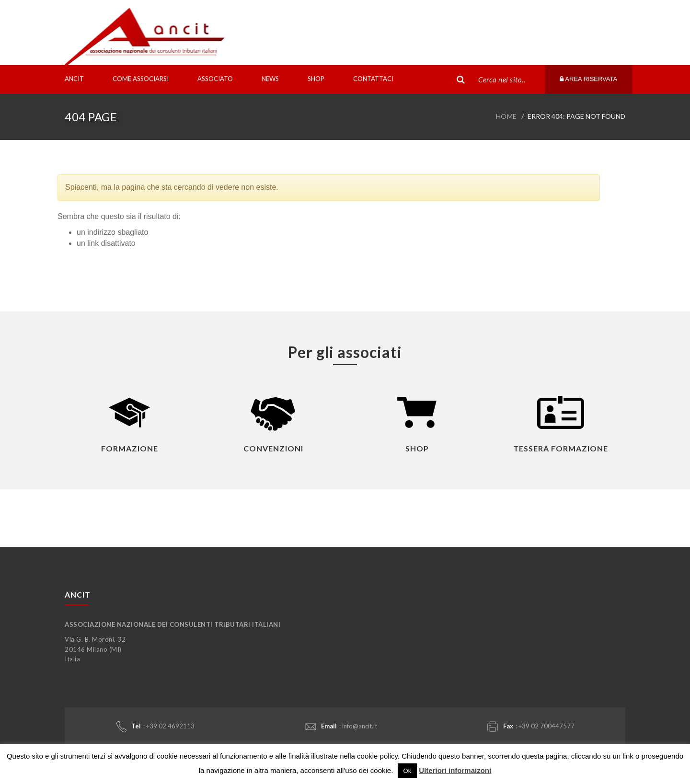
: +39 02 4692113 (155, 727)
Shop (316, 79)
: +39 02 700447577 (531, 727)
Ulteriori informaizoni (455, 770)
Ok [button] (408, 771)
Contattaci (373, 79)
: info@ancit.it (341, 726)
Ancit (74, 79)
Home (506, 116)
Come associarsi (141, 79)
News (270, 79)
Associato (215, 79)
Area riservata (588, 79)
